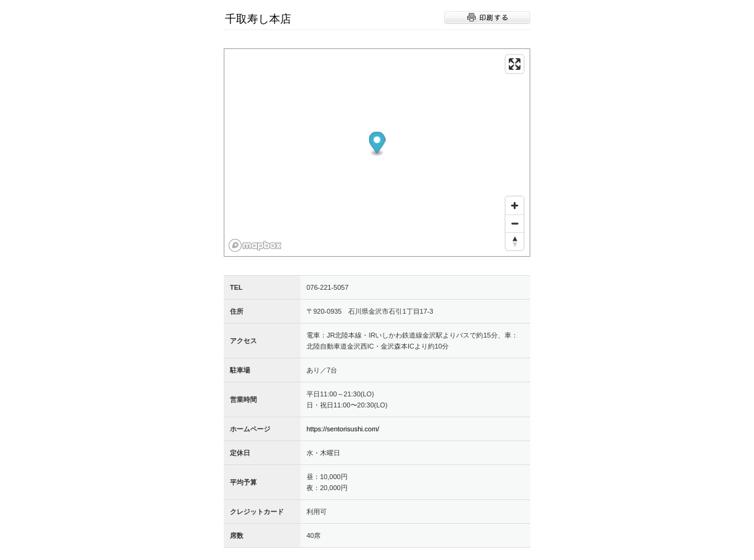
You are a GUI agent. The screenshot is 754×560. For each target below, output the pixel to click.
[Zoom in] (515, 206)
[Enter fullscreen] (515, 64)
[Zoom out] (515, 223)
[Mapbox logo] (255, 245)
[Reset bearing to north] (515, 241)
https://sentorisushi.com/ (343, 429)
